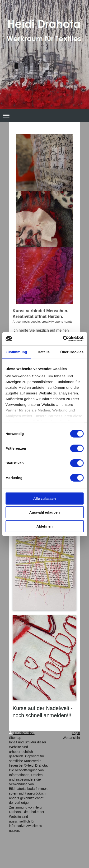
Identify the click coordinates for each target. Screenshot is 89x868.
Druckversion (22, 733)
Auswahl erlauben (44, 512)
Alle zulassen (44, 498)
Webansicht (71, 738)
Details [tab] (44, 352)
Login (76, 733)
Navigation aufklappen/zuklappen (44, 115)
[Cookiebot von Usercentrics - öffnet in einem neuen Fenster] (63, 339)
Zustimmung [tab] (16, 352)
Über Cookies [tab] (72, 352)
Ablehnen (44, 526)
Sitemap (15, 738)
